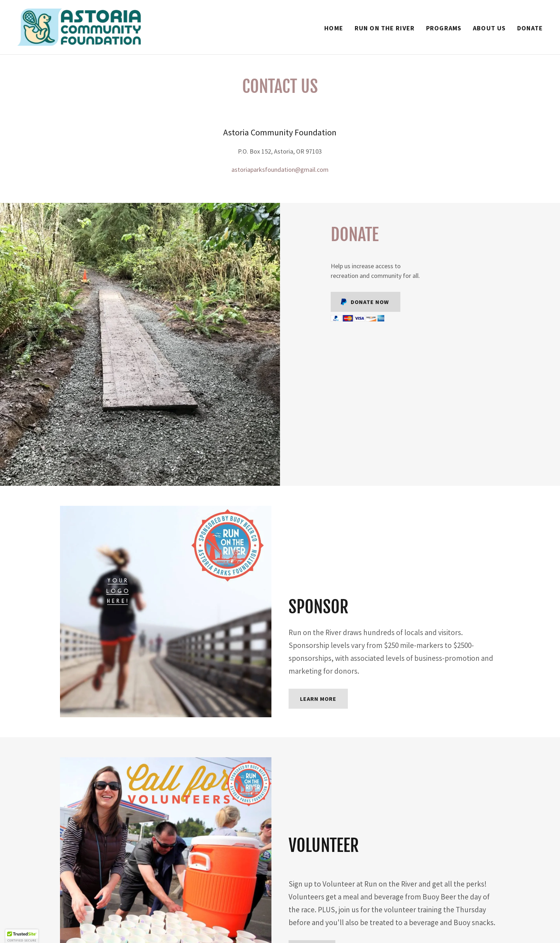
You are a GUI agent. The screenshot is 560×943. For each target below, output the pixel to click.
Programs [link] (444, 28)
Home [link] (334, 28)
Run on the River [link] (385, 28)
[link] (79, 26)
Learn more (318, 699)
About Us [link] (489, 28)
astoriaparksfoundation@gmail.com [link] (280, 169)
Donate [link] (530, 28)
